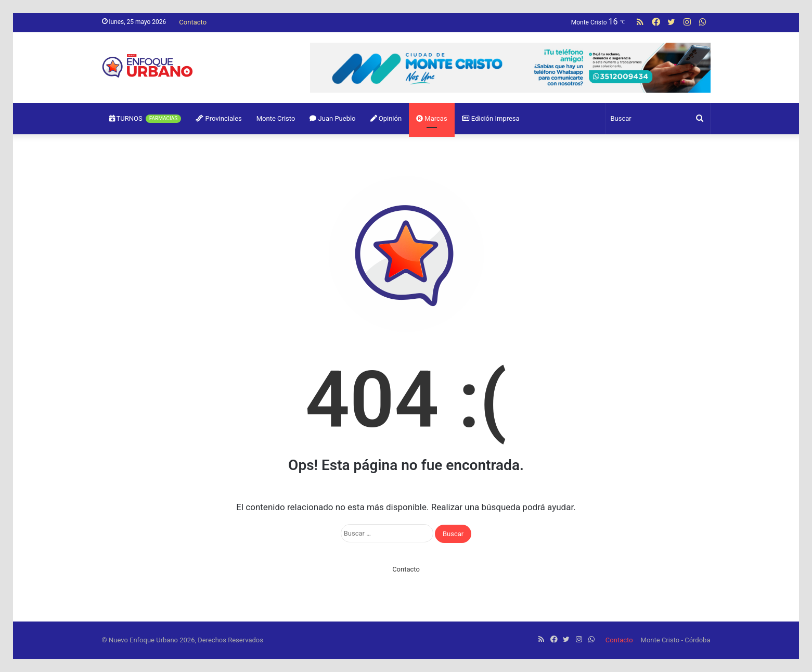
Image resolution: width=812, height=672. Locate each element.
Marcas (432, 118)
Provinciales (218, 118)
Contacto (193, 22)
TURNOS (145, 119)
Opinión (386, 118)
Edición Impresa (491, 118)
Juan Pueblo (332, 118)
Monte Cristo (276, 118)
